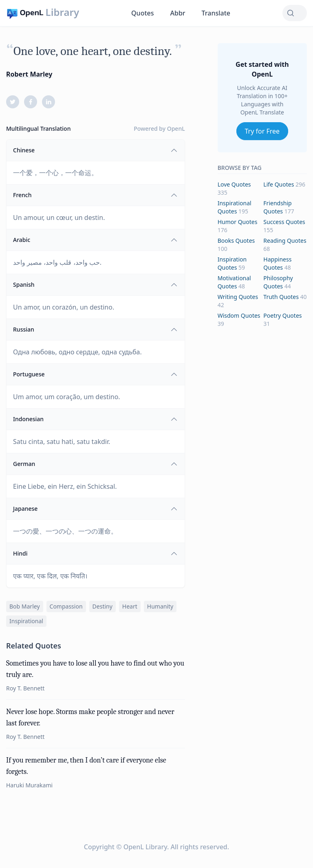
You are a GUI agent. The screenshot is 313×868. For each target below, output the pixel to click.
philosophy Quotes (278, 282)
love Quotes (234, 184)
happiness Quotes (277, 263)
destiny (102, 606)
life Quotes (279, 184)
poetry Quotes (282, 315)
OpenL (176, 129)
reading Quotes (285, 241)
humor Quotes (238, 222)
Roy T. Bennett (25, 688)
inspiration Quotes (232, 263)
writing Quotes (238, 297)
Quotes (142, 13)
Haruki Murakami (29, 785)
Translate (216, 13)
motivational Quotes (234, 282)
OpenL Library (145, 847)
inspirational (26, 621)
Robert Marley (29, 74)
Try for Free (262, 131)
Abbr (178, 13)
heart (130, 606)
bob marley (25, 606)
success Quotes (284, 222)
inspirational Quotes (235, 207)
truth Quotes (281, 297)
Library (62, 12)
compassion (66, 606)
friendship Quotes (277, 207)
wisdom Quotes (239, 315)
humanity (160, 606)
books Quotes (236, 241)
